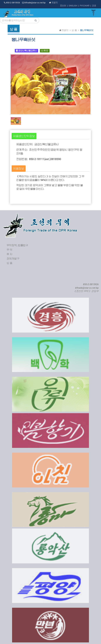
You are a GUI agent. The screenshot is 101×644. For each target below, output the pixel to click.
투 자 (10, 254)
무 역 (10, 250)
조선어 (63, 6)
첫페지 (53, 3)
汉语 (94, 6)
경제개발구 (13, 259)
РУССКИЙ (84, 6)
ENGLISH (73, 6)
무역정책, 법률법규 (17, 245)
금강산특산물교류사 (26, 51)
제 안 (45, 51)
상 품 (74, 30)
